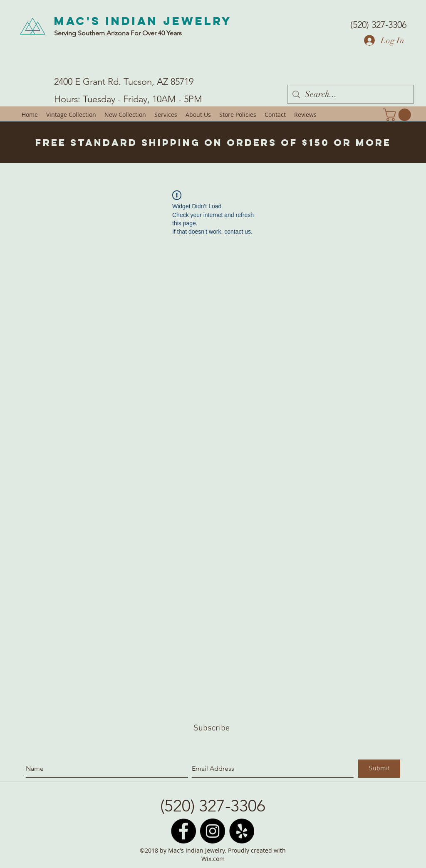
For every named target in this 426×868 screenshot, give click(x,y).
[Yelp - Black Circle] (242, 831)
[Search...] (350, 94)
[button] (399, 115)
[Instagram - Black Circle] (213, 831)
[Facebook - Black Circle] (183, 831)
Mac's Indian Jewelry (143, 21)
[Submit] (379, 769)
